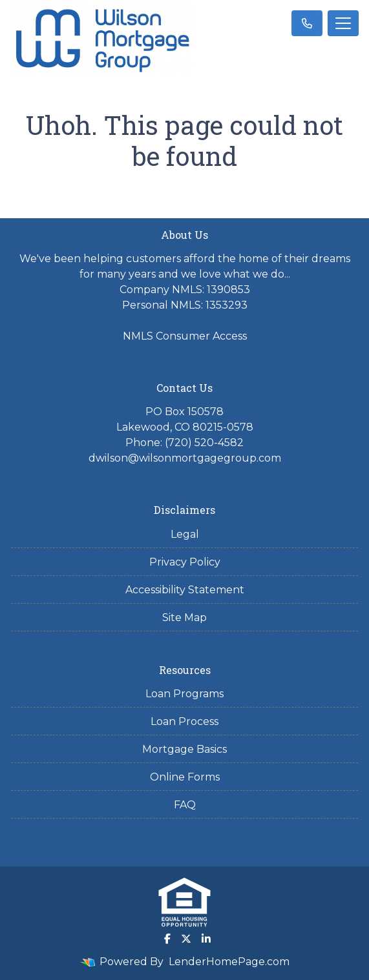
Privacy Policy (185, 562)
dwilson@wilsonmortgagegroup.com (185, 458)
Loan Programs (184, 694)
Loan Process (184, 721)
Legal (185, 534)
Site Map (184, 618)
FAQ (185, 805)
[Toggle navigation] (343, 23)
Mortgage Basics (184, 749)
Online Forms (185, 777)
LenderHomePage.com (229, 962)
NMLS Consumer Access (185, 336)
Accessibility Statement (185, 590)
